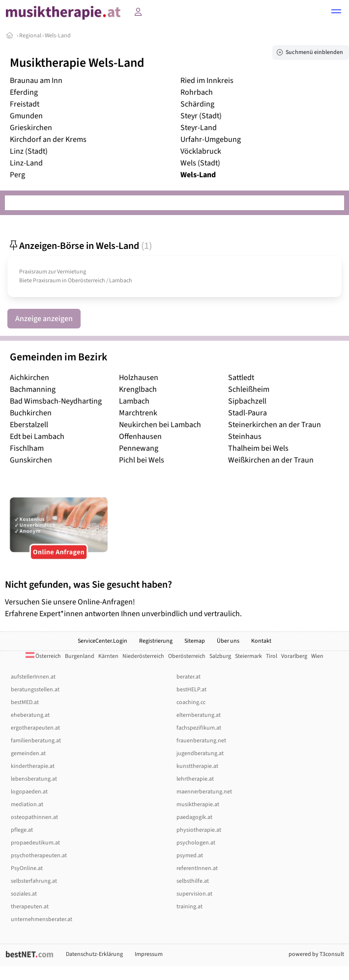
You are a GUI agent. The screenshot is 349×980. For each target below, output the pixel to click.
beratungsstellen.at (35, 690)
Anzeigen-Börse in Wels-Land (80, 246)
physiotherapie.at (199, 830)
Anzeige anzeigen (44, 319)
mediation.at (27, 804)
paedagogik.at (194, 817)
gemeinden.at (28, 753)
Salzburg (220, 656)
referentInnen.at (197, 868)
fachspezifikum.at (199, 728)
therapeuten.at (30, 907)
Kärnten (108, 656)
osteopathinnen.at (34, 817)
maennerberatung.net (204, 792)
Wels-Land (58, 36)
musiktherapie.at (198, 804)
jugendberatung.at (200, 753)
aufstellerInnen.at (33, 677)
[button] (336, 13)
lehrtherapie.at (195, 779)
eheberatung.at (30, 715)
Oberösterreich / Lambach (100, 281)
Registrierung (156, 641)
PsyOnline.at (27, 868)
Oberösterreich (187, 656)
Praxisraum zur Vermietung (53, 272)
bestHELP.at (191, 690)
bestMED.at (25, 702)
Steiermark (248, 656)
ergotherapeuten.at (35, 728)
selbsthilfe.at (193, 881)
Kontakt (261, 641)
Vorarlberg (294, 656)
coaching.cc (191, 702)
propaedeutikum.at (35, 843)
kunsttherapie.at (197, 766)
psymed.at (190, 856)
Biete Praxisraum (40, 281)
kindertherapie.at (33, 766)
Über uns (228, 641)
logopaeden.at (29, 792)
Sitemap (195, 641)
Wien (317, 656)
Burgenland (80, 656)
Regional (30, 36)
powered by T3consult (316, 954)
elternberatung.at (199, 715)
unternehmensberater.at (42, 919)
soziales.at (24, 894)
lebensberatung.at (34, 779)
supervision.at (194, 894)
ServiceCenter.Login (102, 641)
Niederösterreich (143, 656)
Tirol (272, 656)
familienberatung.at (36, 741)
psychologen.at (196, 843)
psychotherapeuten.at (39, 856)
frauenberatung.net (201, 741)
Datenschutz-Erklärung (94, 954)
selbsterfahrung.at (34, 881)
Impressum (149, 954)
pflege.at (22, 830)
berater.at (189, 677)
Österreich (43, 656)
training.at (189, 907)
